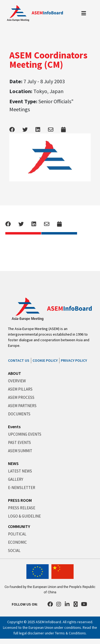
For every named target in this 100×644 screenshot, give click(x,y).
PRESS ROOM (20, 500)
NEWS (13, 463)
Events (14, 427)
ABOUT (15, 373)
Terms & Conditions (70, 633)
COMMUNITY (19, 526)
